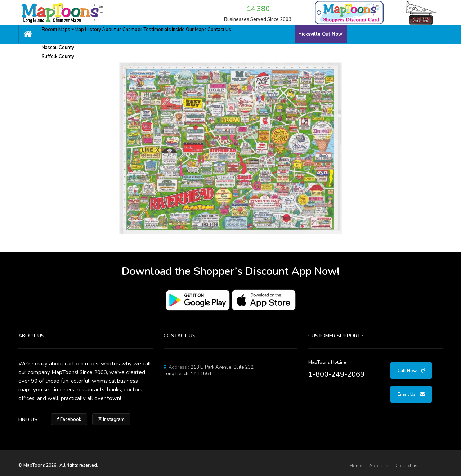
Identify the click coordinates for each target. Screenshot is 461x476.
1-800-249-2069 (336, 374)
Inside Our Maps (217, 33)
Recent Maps (62, 33)
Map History (98, 33)
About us (128, 33)
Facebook (69, 419)
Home (356, 466)
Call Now (411, 371)
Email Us (411, 394)
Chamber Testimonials (169, 33)
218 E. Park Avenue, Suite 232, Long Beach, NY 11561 (209, 371)
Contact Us (253, 33)
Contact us (406, 466)
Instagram (111, 419)
